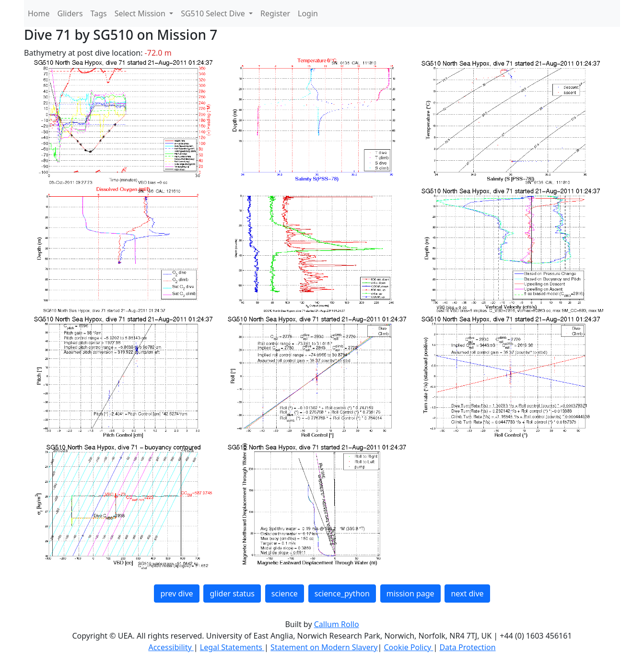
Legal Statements (232, 647)
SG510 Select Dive (214, 13)
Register (275, 13)
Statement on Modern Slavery (324, 647)
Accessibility (171, 647)
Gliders (70, 13)
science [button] (285, 594)
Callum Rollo (337, 624)
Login (308, 13)
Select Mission (141, 13)
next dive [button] (467, 594)
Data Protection (467, 647)
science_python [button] (342, 594)
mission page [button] (410, 594)
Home (39, 13)
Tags (99, 13)
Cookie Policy (408, 647)
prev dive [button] (176, 594)
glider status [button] (232, 594)
